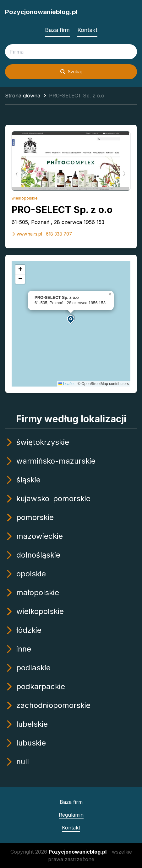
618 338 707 (59, 234)
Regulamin (71, 815)
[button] (71, 319)
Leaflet (66, 384)
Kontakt (87, 30)
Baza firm (57, 30)
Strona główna (23, 96)
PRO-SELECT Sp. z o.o (62, 210)
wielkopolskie (25, 198)
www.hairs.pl (27, 234)
